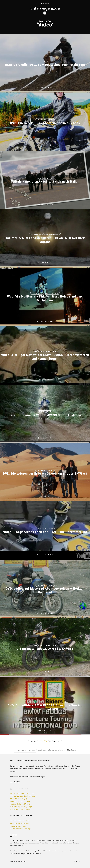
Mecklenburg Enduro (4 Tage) (21, 807)
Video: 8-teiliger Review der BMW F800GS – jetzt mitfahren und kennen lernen (45, 357)
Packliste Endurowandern (20, 821)
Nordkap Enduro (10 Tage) (20, 804)
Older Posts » (57, 742)
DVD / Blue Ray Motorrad (45, 120)
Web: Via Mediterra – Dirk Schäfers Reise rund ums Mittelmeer (45, 298)
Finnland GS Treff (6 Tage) (20, 801)
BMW (45, 61)
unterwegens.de (45, 8)
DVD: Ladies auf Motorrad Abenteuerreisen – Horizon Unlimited (45, 590)
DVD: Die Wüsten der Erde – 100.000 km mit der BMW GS (45, 474)
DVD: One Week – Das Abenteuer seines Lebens (45, 123)
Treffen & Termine (45, 412)
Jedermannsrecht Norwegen (21, 829)
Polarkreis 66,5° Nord (18, 826)
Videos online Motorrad (52, 235)
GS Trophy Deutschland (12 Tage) (22, 796)
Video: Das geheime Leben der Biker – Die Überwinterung (45, 532)
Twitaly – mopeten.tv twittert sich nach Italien (45, 182)
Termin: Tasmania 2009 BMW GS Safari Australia (45, 415)
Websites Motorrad (52, 293)
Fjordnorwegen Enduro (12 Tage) (22, 793)
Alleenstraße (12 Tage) (18, 799)
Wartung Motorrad (58, 702)
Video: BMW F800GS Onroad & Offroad (45, 649)
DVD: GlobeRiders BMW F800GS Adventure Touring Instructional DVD (45, 707)
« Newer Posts (33, 742)
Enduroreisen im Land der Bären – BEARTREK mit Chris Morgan (45, 240)
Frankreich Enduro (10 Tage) (21, 809)
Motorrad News (45, 178)
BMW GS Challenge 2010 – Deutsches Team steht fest (45, 65)
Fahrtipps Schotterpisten (19, 823)
